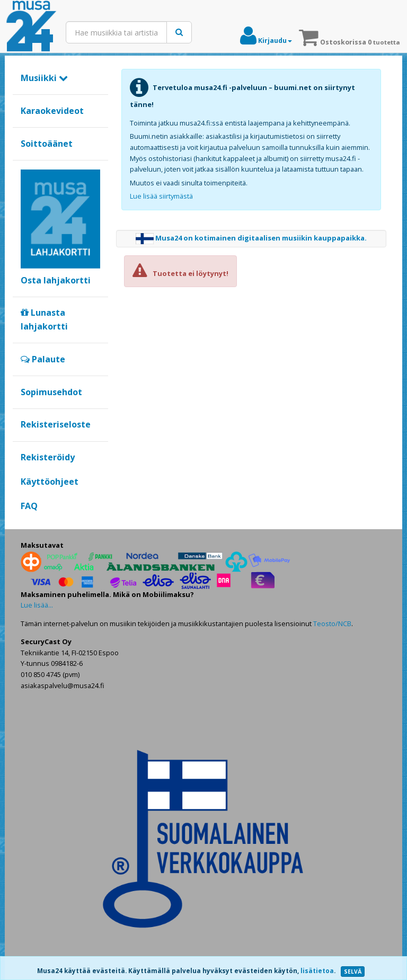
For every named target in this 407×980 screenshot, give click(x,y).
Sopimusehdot (51, 392)
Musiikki (44, 78)
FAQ (29, 506)
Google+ (26, 524)
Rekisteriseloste (56, 424)
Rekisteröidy (48, 457)
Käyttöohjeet (50, 482)
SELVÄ (353, 972)
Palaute (43, 359)
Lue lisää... (37, 605)
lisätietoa (317, 971)
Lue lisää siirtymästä (161, 196)
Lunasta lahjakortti (44, 319)
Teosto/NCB (332, 623)
